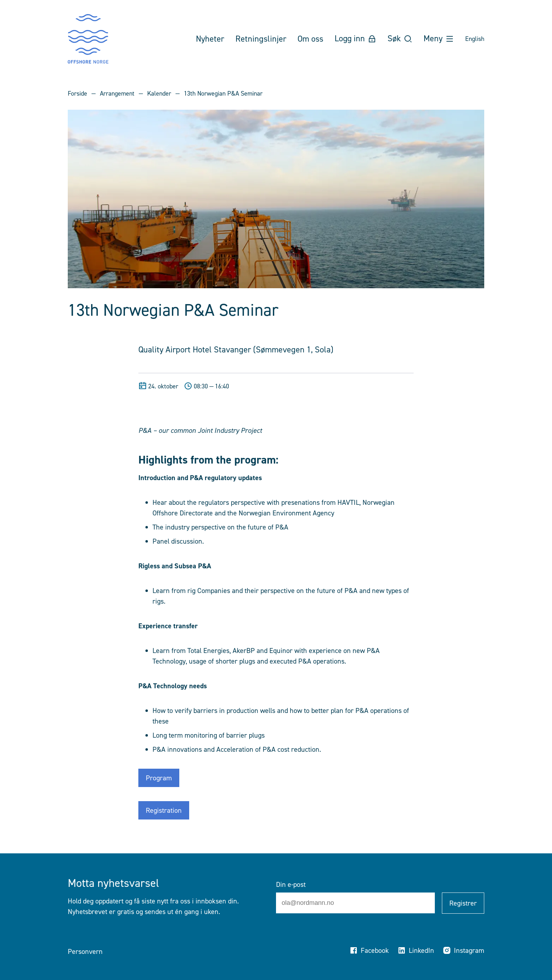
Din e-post (291, 884)
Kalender (159, 93)
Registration (164, 810)
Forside (77, 93)
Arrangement (117, 93)
